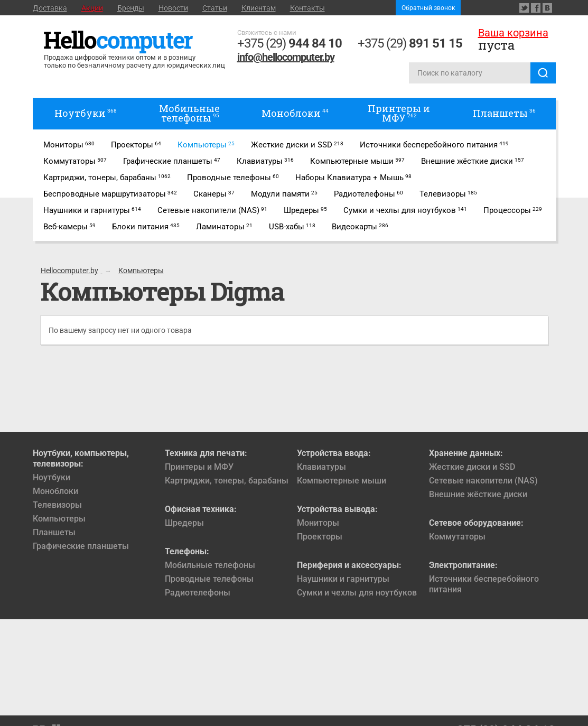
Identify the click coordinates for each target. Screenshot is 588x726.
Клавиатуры (321, 467)
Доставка (50, 8)
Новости (173, 8)
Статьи (215, 8)
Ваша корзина (513, 33)
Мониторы (318, 523)
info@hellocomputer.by (286, 57)
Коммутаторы (457, 537)
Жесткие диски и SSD (472, 467)
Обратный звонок (428, 8)
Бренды (131, 8)
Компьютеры (59, 519)
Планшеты (54, 532)
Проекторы (320, 537)
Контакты (307, 8)
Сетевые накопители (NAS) (483, 481)
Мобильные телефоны (210, 565)
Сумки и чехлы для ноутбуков (357, 593)
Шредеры (184, 523)
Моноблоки (55, 491)
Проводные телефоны (209, 579)
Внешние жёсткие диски (478, 494)
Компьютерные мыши (342, 481)
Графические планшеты (81, 546)
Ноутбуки (52, 477)
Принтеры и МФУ (199, 467)
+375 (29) (290, 43)
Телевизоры (57, 505)
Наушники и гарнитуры (343, 579)
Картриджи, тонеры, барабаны (227, 481)
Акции (92, 8)
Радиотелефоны (198, 593)
